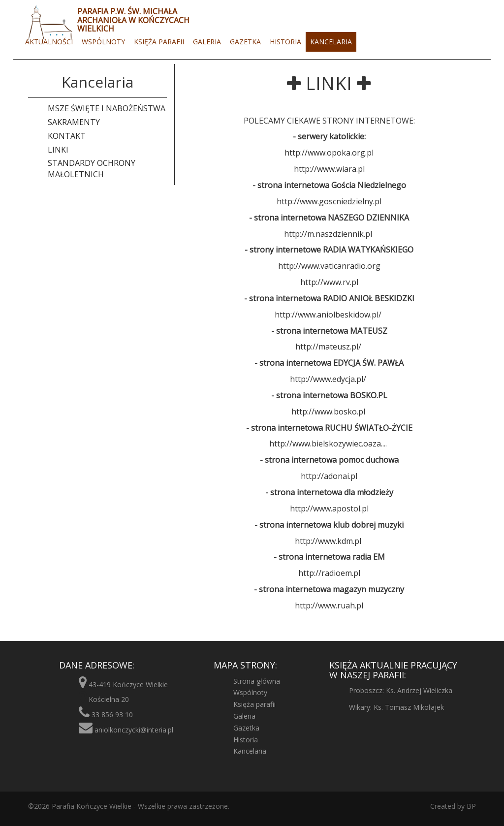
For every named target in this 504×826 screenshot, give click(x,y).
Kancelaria (331, 42)
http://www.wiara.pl (329, 169)
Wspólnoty (103, 42)
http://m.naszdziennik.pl (328, 234)
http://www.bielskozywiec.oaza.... (328, 444)
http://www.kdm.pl (328, 541)
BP (470, 806)
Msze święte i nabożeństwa (107, 108)
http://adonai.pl (329, 476)
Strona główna (257, 681)
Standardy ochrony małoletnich (92, 169)
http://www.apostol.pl (329, 508)
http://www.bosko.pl (328, 412)
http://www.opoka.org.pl (329, 153)
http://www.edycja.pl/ (328, 379)
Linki (58, 150)
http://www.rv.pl (329, 282)
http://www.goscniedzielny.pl (329, 201)
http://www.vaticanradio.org (329, 266)
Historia (285, 42)
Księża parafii (159, 42)
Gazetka (245, 42)
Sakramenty (74, 122)
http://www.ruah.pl (329, 605)
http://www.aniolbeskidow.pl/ (328, 315)
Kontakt (67, 136)
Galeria (207, 42)
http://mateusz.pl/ (328, 347)
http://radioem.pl (329, 573)
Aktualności (49, 42)
